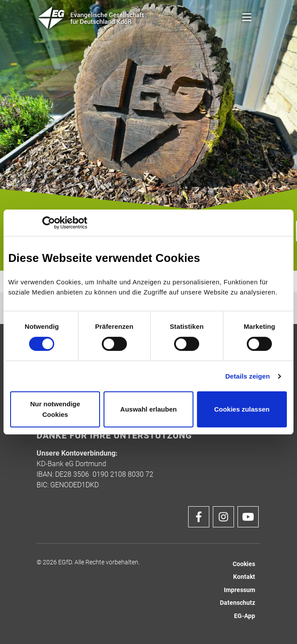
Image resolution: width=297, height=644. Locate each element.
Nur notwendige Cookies (55, 409)
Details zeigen (247, 376)
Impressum (239, 590)
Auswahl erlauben (148, 409)
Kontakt (244, 577)
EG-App (245, 616)
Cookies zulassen (242, 409)
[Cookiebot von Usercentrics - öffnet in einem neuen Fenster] (49, 223)
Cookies (244, 564)
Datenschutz (238, 603)
